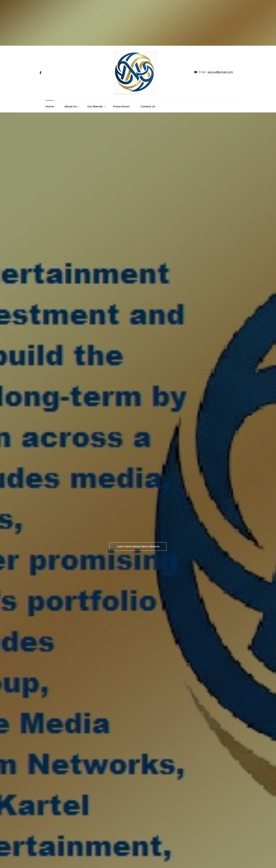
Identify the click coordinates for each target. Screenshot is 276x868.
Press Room (121, 106)
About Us (71, 106)
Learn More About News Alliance (138, 546)
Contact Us (148, 106)
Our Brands (95, 106)
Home (50, 106)
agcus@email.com (220, 72)
